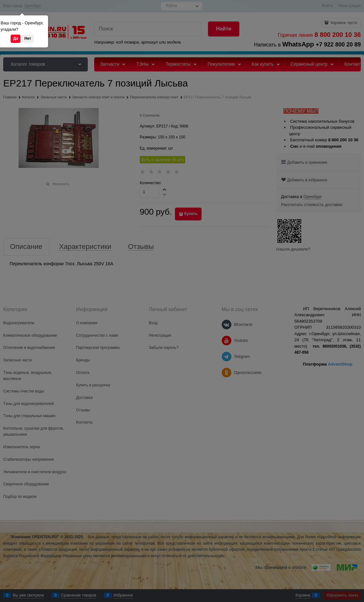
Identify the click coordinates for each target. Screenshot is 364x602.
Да (16, 38)
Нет (28, 38)
